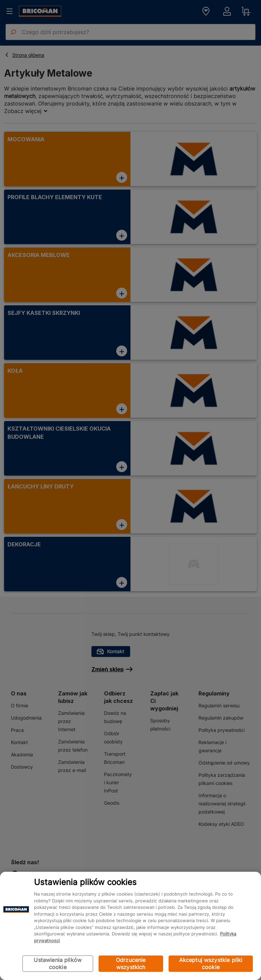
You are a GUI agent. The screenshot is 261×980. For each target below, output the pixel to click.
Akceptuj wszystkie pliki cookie (211, 963)
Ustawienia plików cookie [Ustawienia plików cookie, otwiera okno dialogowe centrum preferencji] (58, 963)
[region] (130, 926)
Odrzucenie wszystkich (131, 963)
